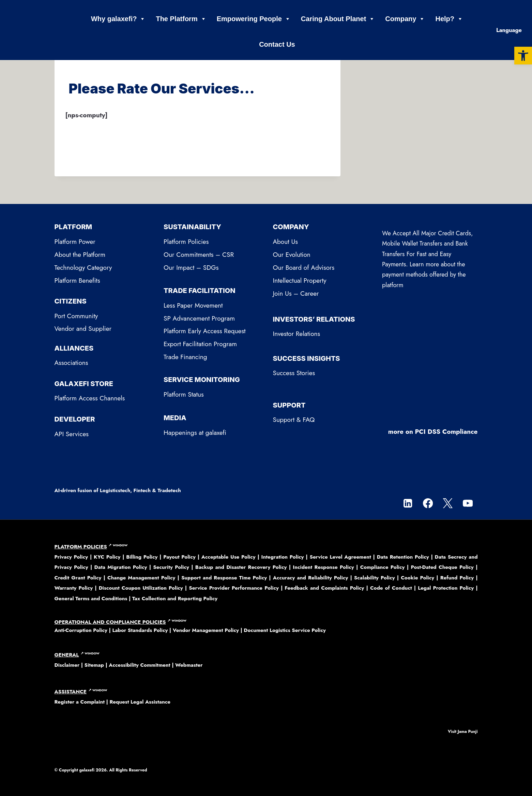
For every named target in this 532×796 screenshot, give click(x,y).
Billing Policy (142, 557)
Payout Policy (179, 557)
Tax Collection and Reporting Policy (175, 599)
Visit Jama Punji (463, 732)
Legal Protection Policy (446, 588)
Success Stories (294, 373)
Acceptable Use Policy (229, 557)
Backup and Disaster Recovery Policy (241, 567)
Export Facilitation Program (200, 344)
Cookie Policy (417, 578)
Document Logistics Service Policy (285, 630)
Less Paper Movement (193, 305)
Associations (71, 363)
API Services (72, 434)
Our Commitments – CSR (199, 255)
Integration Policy (283, 557)
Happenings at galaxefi (195, 433)
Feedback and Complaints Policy (324, 588)
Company (405, 19)
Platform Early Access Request (205, 331)
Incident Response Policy (323, 567)
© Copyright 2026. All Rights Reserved (101, 770)
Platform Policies (186, 242)
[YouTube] (468, 503)
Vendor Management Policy (206, 630)
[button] (523, 56)
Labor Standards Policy (140, 630)
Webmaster (189, 665)
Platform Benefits (77, 281)
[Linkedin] (408, 503)
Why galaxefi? (118, 19)
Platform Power (75, 242)
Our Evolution (292, 255)
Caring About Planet (338, 19)
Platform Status (184, 394)
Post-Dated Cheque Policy (442, 567)
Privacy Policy (72, 557)
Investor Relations (297, 334)
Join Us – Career (296, 293)
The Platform (181, 19)
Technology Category (83, 268)
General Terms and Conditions (91, 599)
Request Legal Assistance (140, 702)
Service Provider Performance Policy (234, 588)
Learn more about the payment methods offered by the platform (424, 275)
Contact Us (277, 44)
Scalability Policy (375, 578)
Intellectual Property (300, 281)
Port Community (76, 316)
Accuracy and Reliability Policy (311, 578)
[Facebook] (428, 503)
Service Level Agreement (340, 557)
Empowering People (254, 19)
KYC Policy (108, 557)
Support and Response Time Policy (224, 578)
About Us (286, 242)
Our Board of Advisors (304, 268)
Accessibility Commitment (139, 665)
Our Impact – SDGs (191, 268)
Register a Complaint (80, 702)
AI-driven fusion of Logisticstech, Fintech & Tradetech (118, 490)
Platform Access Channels (90, 398)
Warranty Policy (74, 588)
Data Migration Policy (121, 567)
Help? (449, 19)
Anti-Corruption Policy (81, 630)
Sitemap (94, 665)
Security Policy (171, 567)
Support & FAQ (294, 420)
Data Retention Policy (403, 557)
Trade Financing (185, 357)
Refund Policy (457, 578)
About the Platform (80, 255)
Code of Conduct (391, 588)
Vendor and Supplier (83, 329)
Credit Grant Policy (78, 578)
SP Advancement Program (199, 318)
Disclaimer (67, 665)
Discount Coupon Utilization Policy (141, 588)
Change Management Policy (141, 578)
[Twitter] (448, 503)
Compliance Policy (383, 567)
